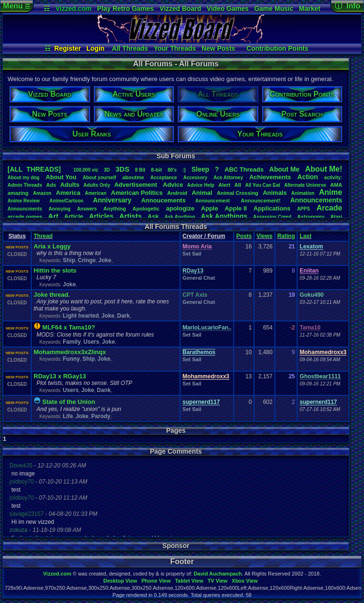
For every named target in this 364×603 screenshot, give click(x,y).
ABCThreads (244, 169)
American (96, 193)
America (68, 193)
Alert (224, 185)
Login (95, 48)
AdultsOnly (97, 185)
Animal (202, 193)
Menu (16, 6)
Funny (71, 359)
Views (264, 236)
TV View (218, 581)
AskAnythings (224, 216)
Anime (331, 192)
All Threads (130, 48)
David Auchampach (218, 574)
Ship (69, 260)
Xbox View (245, 581)
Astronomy (311, 217)
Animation (303, 193)
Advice (173, 185)
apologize (180, 208)
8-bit (157, 170)
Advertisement (136, 185)
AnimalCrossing (237, 193)
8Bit (140, 170)
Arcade (329, 208)
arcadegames (25, 217)
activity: (333, 178)
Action (308, 177)
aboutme (133, 177)
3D (107, 170)
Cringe (87, 260)
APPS (304, 209)
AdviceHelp (201, 185)
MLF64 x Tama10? (68, 327)
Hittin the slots (55, 270)
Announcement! (261, 201)
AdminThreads (25, 185)
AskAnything (180, 217)
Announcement (213, 201)
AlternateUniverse (305, 185)
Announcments (25, 209)
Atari (336, 217)
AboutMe (284, 169)
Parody (101, 416)
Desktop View (120, 581)
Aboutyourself (99, 178)
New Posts (218, 48)
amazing (18, 193)
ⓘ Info (347, 6)
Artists (130, 216)
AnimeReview (24, 201)
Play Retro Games (126, 9)
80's (172, 170)
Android (177, 193)
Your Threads (175, 48)
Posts (244, 236)
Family (72, 342)
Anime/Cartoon (66, 201)
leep (200, 169)
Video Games (227, 9)
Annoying (60, 209)
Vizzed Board (181, 9)
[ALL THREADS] (34, 169)
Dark (123, 316)
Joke (105, 260)
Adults (70, 185)
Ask (153, 216)
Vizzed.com (73, 9)
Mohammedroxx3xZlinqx (70, 352)
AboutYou (61, 177)
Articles (101, 216)
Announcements (316, 200)
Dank (104, 390)
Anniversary (112, 200)
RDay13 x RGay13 (60, 376)
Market (310, 9)
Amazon (42, 193)
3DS (123, 169)
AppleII (236, 208)
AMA (336, 185)
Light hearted (81, 316)
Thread (43, 236)
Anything (115, 209)
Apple (209, 208)
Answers (87, 209)
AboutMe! (324, 169)
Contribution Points (278, 48)
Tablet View (189, 581)
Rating (286, 236)
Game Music (273, 9)
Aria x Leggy (52, 246)
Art (54, 216)
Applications (272, 208)
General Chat (199, 278)
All (238, 185)
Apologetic (146, 209)
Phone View (156, 581)
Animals (275, 193)
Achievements (270, 177)
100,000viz (86, 170)
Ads (51, 185)
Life (68, 416)
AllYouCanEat (263, 185)
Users (91, 342)
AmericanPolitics (137, 193)
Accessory (196, 178)
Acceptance (164, 178)
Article (73, 216)
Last (305, 236)
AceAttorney (228, 178)
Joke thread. (52, 295)
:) (184, 170)
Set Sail (192, 254)
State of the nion (68, 402)
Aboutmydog (23, 178)
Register (68, 48)
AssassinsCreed (272, 217)
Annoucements (164, 200)
